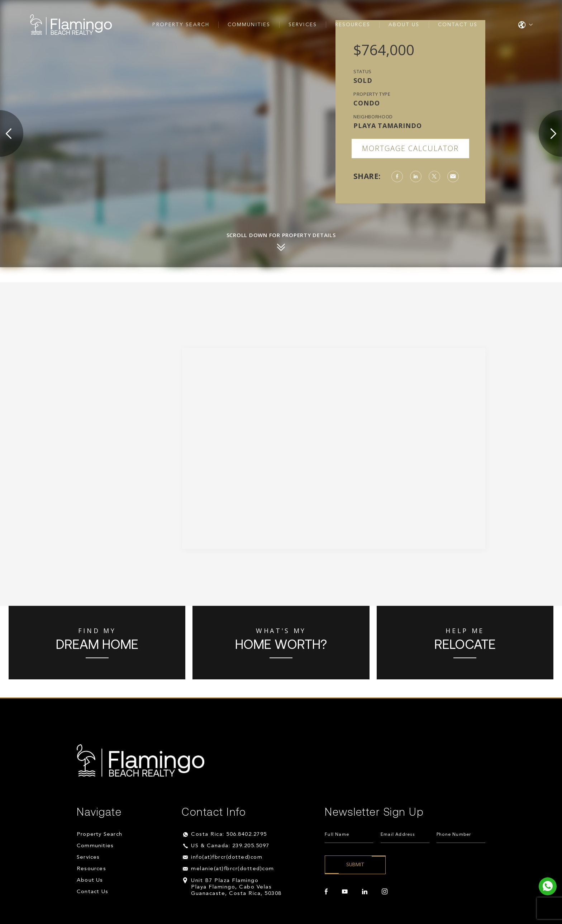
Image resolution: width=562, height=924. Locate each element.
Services (303, 25)
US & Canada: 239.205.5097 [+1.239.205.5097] (230, 846)
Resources (353, 25)
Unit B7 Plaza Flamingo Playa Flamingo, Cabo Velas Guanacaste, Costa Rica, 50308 (236, 887)
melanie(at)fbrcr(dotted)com (233, 869)
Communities (249, 25)
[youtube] (345, 892)
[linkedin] (365, 892)
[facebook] (326, 892)
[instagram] (385, 892)
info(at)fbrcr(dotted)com (227, 857)
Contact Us (458, 25)
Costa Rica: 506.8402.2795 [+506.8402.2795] (229, 835)
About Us (404, 25)
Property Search (181, 25)
